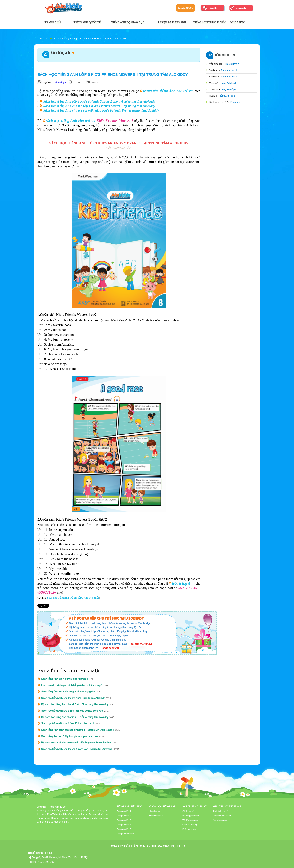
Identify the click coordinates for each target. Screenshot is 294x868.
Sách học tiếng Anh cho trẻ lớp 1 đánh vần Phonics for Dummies (77, 749)
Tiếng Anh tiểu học (129, 806)
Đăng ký (213, 8)
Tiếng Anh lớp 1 (229, 70)
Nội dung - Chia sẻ (195, 806)
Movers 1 (214, 83)
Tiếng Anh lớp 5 (227, 96)
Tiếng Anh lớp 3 (228, 83)
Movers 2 (214, 89)
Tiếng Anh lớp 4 (228, 89)
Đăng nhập (241, 8)
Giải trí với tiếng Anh (228, 806)
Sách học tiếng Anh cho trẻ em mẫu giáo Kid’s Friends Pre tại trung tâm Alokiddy (101, 110)
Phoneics (235, 102)
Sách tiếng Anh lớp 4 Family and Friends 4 (65, 679)
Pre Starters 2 (232, 64)
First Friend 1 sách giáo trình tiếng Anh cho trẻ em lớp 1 (72, 685)
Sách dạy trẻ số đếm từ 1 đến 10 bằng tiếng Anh (68, 723)
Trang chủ (42, 39)
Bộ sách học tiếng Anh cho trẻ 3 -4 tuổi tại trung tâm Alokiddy (75, 704)
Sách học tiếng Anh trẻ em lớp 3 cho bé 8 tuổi (73, 598)
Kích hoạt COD (186, 8)
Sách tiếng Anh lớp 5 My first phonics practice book (70, 736)
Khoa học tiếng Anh (162, 806)
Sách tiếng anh (63, 53)
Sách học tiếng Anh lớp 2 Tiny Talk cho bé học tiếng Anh (72, 711)
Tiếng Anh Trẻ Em (225, 55)
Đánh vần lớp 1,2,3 (219, 102)
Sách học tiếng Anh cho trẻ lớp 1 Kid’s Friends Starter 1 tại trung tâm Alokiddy (99, 106)
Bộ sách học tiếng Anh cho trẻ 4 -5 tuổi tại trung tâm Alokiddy (75, 717)
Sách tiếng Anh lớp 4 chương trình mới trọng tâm (68, 692)
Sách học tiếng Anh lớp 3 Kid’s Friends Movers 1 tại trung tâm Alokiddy (90, 39)
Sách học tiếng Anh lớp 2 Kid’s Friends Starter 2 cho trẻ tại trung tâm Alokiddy (99, 101)
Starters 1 (214, 70)
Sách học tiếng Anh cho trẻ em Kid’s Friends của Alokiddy (73, 698)
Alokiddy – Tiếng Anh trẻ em (52, 807)
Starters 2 (214, 77)
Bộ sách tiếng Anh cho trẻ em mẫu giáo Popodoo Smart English (76, 743)
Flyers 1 (213, 96)
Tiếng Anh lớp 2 (229, 77)
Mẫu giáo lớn (216, 64)
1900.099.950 (46, 862)
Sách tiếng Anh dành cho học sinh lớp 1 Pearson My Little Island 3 (78, 730)
